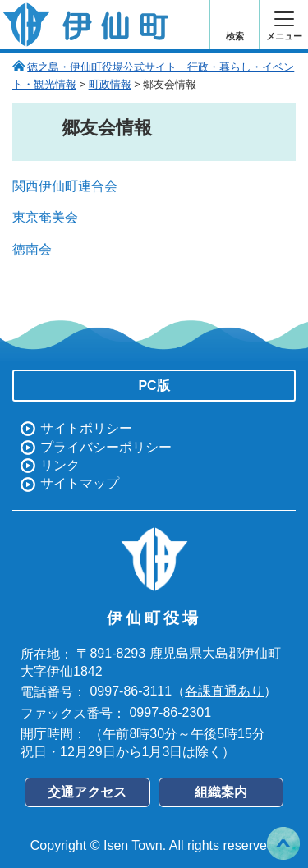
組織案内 (221, 792)
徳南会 (32, 249)
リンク (60, 465)
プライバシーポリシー (106, 447)
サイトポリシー (86, 428)
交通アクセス (87, 792)
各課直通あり (224, 691)
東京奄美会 (45, 217)
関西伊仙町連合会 (65, 186)
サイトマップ (80, 483)
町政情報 (110, 84)
